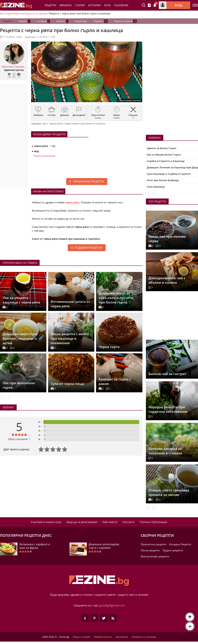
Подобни (101, 21)
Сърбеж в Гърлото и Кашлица (166, 161)
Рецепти (50, 5)
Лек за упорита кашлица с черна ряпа (21, 300)
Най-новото (110, 522)
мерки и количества (45, 156)
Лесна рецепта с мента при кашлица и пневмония (70, 338)
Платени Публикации (153, 522)
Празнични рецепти (88, 182)
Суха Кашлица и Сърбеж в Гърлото (169, 174)
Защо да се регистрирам (82, 522)
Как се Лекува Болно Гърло (164, 155)
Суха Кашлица (156, 187)
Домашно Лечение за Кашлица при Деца (172, 167)
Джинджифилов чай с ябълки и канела (167, 280)
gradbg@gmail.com (112, 605)
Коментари (81, 21)
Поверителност (103, 637)
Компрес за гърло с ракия (115, 381)
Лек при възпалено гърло (19, 385)
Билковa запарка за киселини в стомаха (165, 451)
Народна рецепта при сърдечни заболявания (168, 409)
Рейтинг (62, 21)
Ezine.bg (5, 14)
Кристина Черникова (14, 67)
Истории (94, 5)
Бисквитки (122, 637)
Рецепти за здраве (36, 14)
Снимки (24, 21)
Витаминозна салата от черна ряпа (71, 304)
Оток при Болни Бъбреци (163, 180)
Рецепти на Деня (125, 21)
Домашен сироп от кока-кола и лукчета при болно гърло (116, 298)
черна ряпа (72, 202)
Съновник (121, 5)
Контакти (129, 522)
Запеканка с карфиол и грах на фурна (35, 546)
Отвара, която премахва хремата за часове (169, 492)
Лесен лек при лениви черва (167, 239)
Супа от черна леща (67, 384)
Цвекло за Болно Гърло (162, 148)
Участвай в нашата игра (46, 522)
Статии (80, 5)
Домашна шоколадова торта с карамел (104, 546)
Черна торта (109, 347)
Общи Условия (81, 637)
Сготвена (43, 21)
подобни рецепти (88, 248)
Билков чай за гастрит (167, 374)
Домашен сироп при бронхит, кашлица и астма (20, 338)
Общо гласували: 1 (19, 439)
